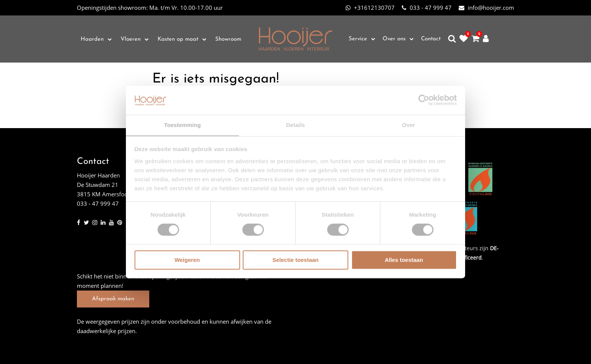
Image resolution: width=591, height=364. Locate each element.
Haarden (92, 39)
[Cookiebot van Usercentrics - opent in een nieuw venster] (424, 100)
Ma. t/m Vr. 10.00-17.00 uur (150, 8)
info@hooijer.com (486, 8)
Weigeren (187, 260)
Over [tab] (409, 125)
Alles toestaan (404, 260)
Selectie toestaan (296, 260)
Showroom (228, 39)
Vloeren (131, 39)
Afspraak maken (113, 299)
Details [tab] (295, 125)
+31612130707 (370, 8)
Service (358, 39)
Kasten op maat (178, 39)
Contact (431, 39)
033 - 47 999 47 (427, 8)
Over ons (394, 39)
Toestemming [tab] (182, 125)
